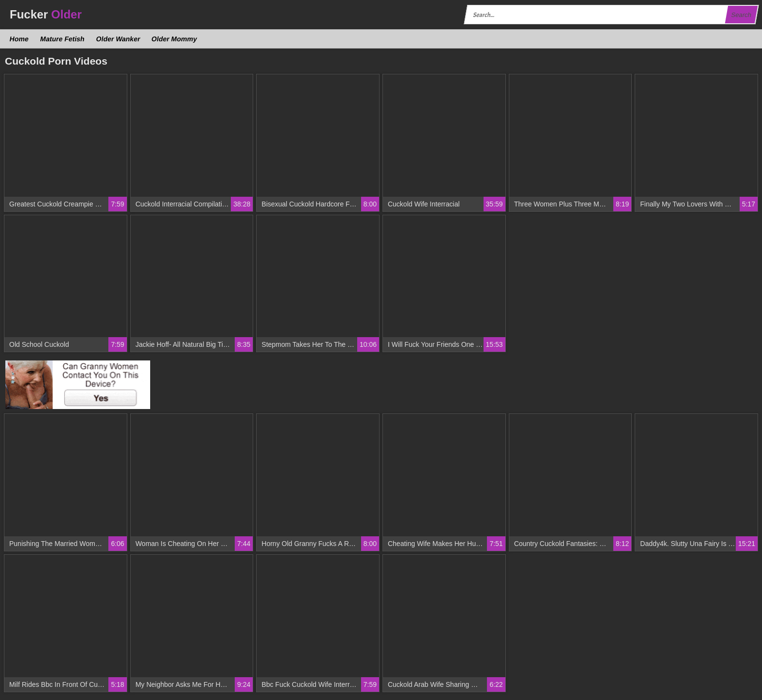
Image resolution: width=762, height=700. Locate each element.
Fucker (46, 14)
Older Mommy (174, 39)
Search (741, 15)
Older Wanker (118, 39)
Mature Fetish (62, 39)
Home (19, 39)
